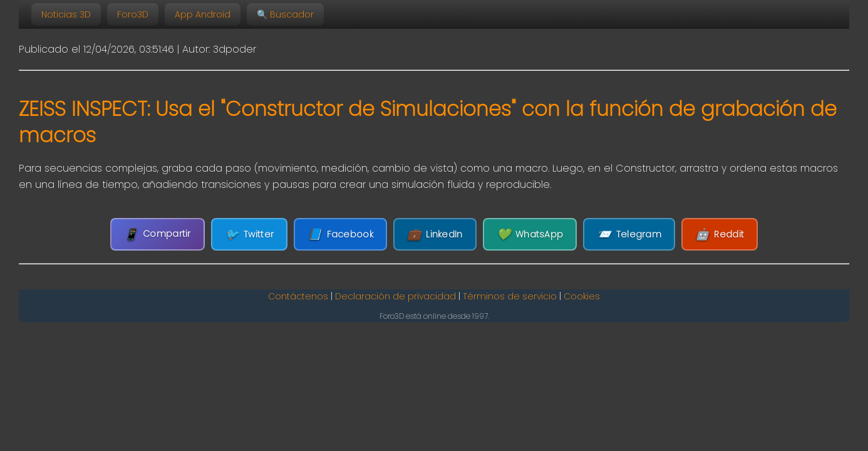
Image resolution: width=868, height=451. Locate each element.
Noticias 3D (66, 14)
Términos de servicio (510, 296)
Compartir (158, 234)
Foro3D (133, 14)
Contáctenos (298, 296)
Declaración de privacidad (395, 296)
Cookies (582, 296)
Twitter (249, 235)
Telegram (629, 235)
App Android (203, 14)
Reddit (720, 235)
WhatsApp (530, 235)
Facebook (340, 235)
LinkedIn (435, 235)
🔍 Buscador (285, 14)
